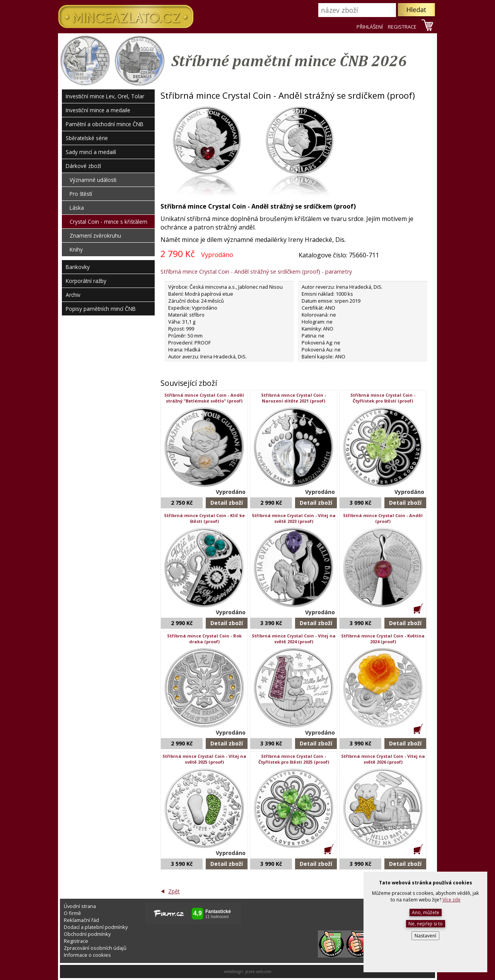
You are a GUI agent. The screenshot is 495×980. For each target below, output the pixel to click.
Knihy (76, 249)
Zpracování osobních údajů (95, 948)
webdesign (233, 971)
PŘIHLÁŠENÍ (370, 27)
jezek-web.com (258, 971)
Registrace (76, 941)
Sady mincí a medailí (91, 152)
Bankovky (78, 267)
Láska (77, 208)
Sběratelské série (87, 138)
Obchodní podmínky (87, 934)
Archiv (73, 295)
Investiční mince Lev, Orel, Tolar (105, 96)
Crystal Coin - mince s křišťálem (108, 222)
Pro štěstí (81, 194)
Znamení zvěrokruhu (95, 236)
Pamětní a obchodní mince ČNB (105, 124)
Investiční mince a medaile (98, 110)
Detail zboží (227, 503)
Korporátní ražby (86, 281)
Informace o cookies (87, 955)
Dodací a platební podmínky (96, 927)
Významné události (93, 180)
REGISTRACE (402, 27)
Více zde (451, 900)
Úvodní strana (80, 906)
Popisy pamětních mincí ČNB (101, 309)
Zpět (174, 891)
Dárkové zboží (83, 166)
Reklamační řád (81, 920)
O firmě (72, 913)
